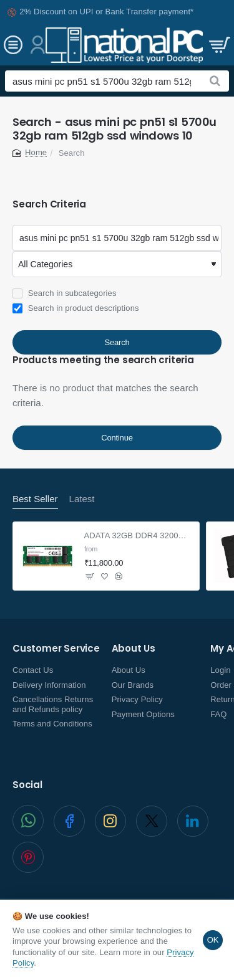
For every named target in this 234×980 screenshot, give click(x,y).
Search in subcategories (64, 293)
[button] (105, 577)
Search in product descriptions (76, 308)
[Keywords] (117, 238)
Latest (82, 499)
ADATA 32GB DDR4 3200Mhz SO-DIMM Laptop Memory (138, 535)
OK (213, 940)
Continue (117, 438)
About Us (134, 649)
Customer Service (56, 649)
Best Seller (35, 499)
